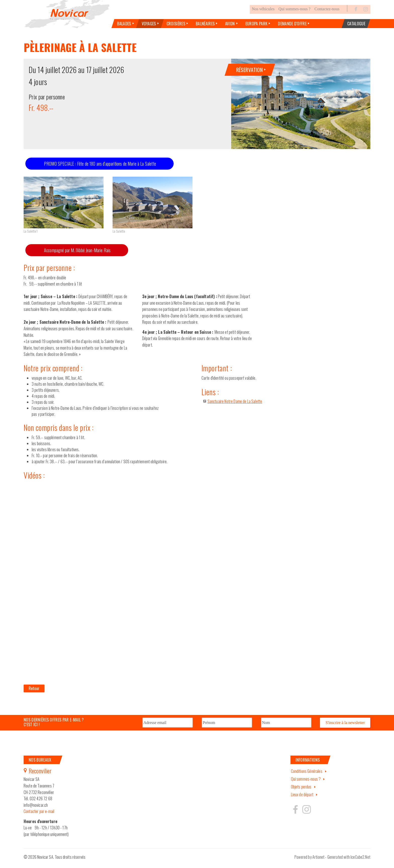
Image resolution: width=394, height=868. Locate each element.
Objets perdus (301, 791)
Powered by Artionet (309, 861)
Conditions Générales (307, 775)
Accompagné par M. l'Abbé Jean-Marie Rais (77, 255)
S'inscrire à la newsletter (345, 727)
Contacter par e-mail (39, 816)
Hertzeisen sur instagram (306, 813)
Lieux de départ (302, 798)
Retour (34, 693)
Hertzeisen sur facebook (295, 813)
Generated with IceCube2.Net (349, 861)
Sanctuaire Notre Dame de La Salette (235, 406)
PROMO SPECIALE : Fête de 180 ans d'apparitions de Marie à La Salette (100, 168)
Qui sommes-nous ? (294, 13)
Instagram (366, 14)
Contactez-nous (327, 13)
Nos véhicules (263, 13)
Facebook (356, 14)
